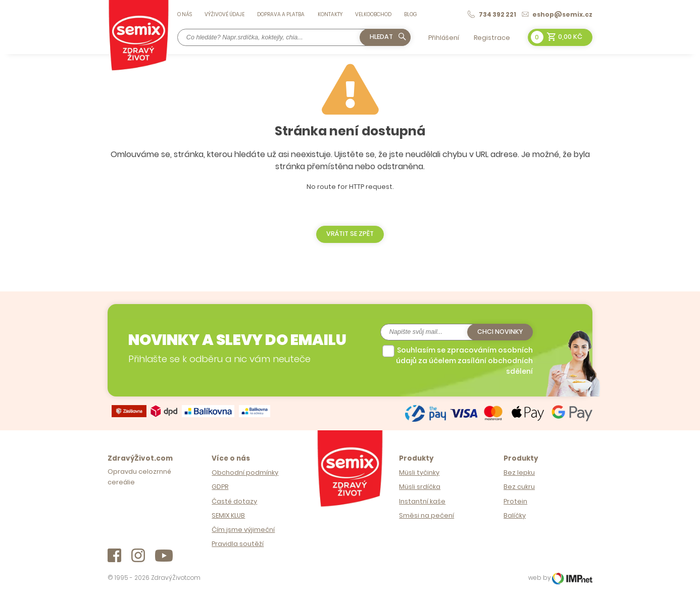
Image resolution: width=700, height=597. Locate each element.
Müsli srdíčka (420, 487)
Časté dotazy (234, 501)
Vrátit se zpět (350, 234)
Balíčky (515, 515)
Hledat (388, 37)
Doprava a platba (281, 14)
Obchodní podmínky (245, 472)
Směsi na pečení (427, 515)
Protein (515, 501)
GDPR (220, 487)
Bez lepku (519, 472)
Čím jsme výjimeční (243, 530)
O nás (185, 14)
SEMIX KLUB (228, 515)
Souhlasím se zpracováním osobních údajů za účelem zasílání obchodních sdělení (464, 361)
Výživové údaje (224, 14)
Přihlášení (444, 38)
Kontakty (330, 14)
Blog (411, 14)
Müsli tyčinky (419, 472)
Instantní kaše (422, 501)
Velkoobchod (373, 14)
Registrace (492, 38)
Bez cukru (519, 487)
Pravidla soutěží (238, 544)
